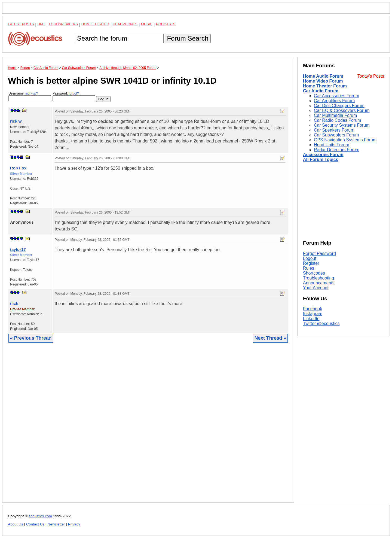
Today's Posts (371, 76)
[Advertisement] (148, 427)
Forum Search (188, 38)
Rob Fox (18, 168)
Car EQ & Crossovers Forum (342, 110)
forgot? (74, 93)
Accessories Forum (323, 155)
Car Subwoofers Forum (336, 135)
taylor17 (18, 249)
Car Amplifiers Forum (334, 101)
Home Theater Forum (325, 86)
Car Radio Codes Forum (337, 120)
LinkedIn (311, 319)
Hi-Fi (42, 24)
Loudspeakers (63, 24)
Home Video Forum (323, 81)
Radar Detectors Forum (337, 150)
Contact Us (35, 524)
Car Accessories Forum (336, 96)
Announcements (319, 283)
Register (311, 263)
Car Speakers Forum (334, 130)
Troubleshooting (318, 278)
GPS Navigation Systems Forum (345, 140)
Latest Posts (21, 24)
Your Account (316, 288)
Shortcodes (314, 273)
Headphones (125, 24)
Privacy (74, 524)
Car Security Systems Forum (342, 125)
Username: (30, 96)
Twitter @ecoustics (321, 323)
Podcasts (166, 24)
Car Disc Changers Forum (339, 106)
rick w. (16, 121)
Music (147, 24)
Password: (74, 96)
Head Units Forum (332, 145)
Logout (310, 258)
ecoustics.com (40, 516)
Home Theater (95, 24)
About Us (16, 524)
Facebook (313, 309)
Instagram (313, 314)
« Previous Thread (31, 338)
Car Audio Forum (321, 91)
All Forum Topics (321, 159)
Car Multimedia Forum (335, 115)
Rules (309, 268)
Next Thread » (270, 338)
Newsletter (56, 524)
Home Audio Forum (323, 76)
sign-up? (32, 93)
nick (14, 303)
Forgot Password (319, 253)
